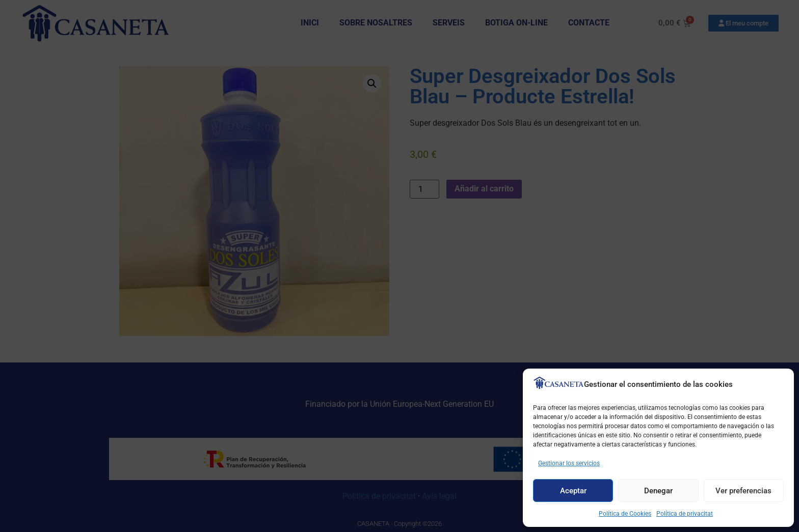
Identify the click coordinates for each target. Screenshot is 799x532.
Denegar (658, 491)
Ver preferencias (743, 491)
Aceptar (573, 491)
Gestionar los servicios (569, 463)
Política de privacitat (685, 514)
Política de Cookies (625, 514)
